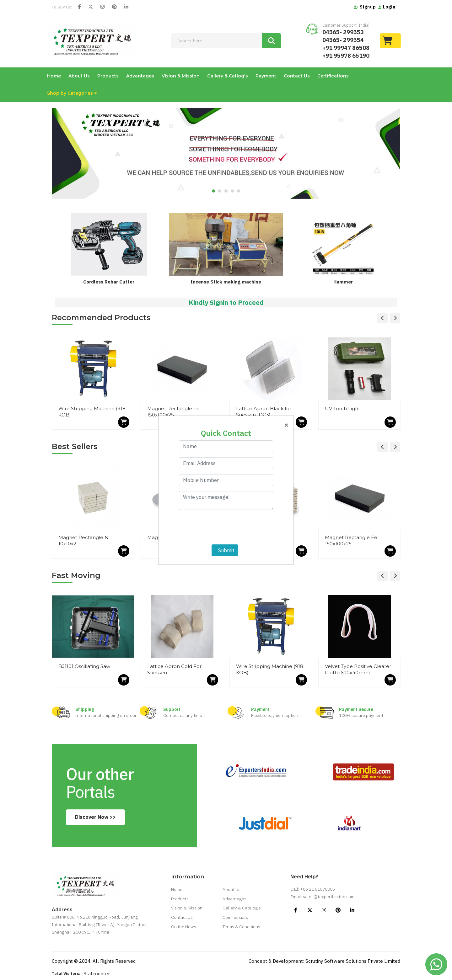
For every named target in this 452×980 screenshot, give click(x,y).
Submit (225, 550)
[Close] (286, 425)
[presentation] (227, 527)
